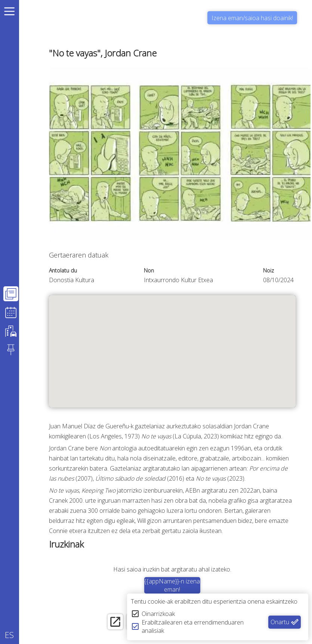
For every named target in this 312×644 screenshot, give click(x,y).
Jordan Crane (253, 426)
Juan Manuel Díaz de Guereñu (90, 426)
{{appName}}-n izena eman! (174, 585)
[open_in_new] (112, 623)
